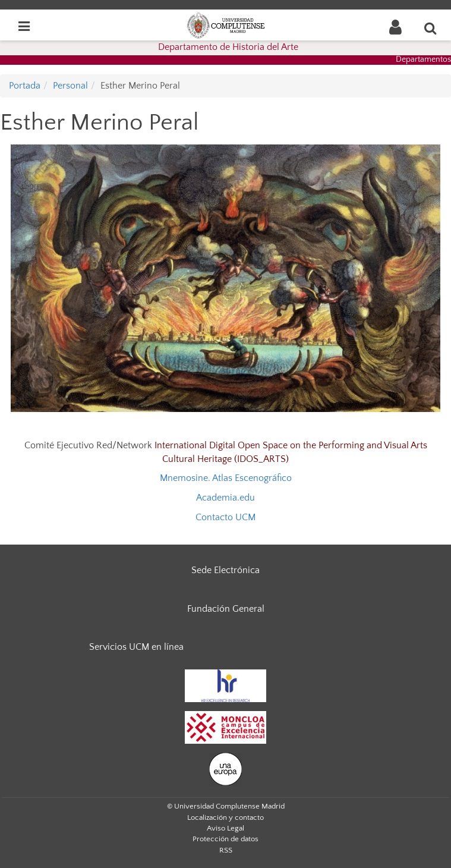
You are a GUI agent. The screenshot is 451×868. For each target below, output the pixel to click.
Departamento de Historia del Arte (228, 47)
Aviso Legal (225, 828)
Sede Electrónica (225, 570)
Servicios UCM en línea (136, 647)
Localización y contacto (225, 817)
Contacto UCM (225, 517)
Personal (70, 86)
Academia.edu (225, 498)
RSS (226, 850)
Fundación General (226, 609)
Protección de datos (225, 839)
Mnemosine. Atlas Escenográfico (226, 478)
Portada (25, 86)
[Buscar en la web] (431, 28)
